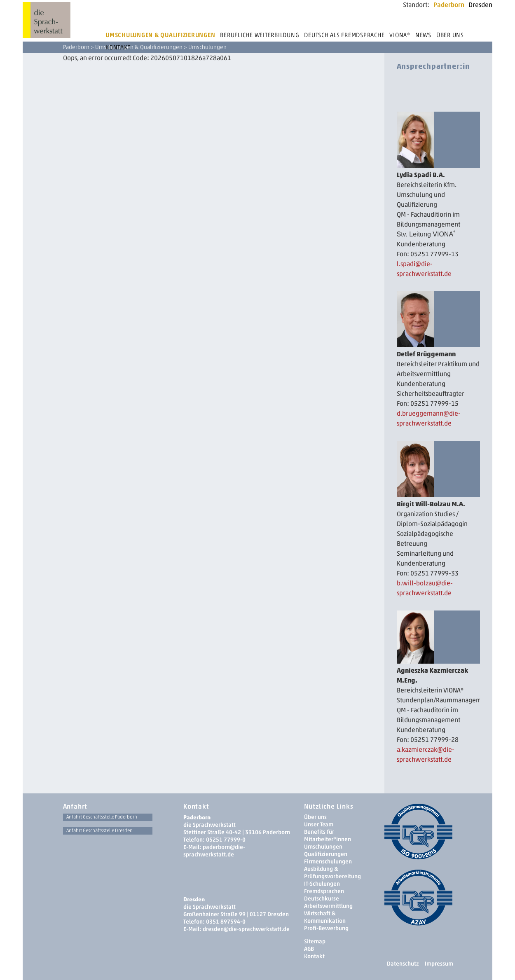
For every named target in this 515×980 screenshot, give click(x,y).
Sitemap (315, 941)
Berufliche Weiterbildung (260, 35)
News (423, 35)
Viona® (400, 35)
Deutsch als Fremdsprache (344, 35)
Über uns (450, 35)
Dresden (480, 5)
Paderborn (449, 5)
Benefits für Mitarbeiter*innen (328, 836)
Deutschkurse (322, 899)
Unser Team (319, 824)
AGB (309, 949)
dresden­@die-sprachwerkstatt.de (246, 929)
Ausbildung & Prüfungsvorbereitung (332, 873)
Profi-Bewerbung (326, 928)
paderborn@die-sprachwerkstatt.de (214, 851)
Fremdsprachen (324, 891)
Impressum (439, 964)
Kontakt (118, 47)
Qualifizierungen (326, 854)
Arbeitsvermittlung (328, 906)
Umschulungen (323, 847)
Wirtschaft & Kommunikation (325, 917)
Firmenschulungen (328, 862)
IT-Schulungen (322, 884)
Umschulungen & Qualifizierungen (160, 35)
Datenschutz (403, 964)
